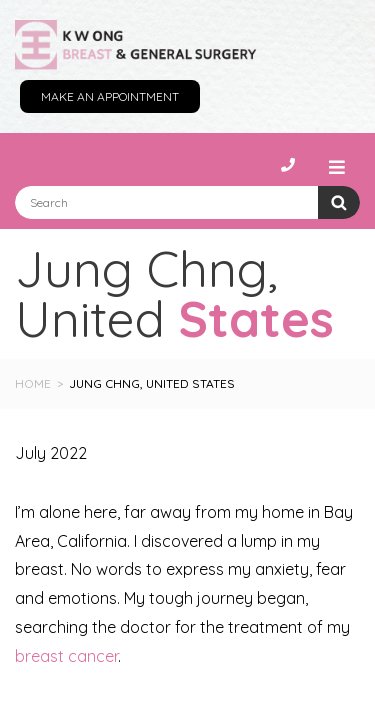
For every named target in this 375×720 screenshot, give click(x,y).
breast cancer (66, 656)
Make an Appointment (110, 96)
